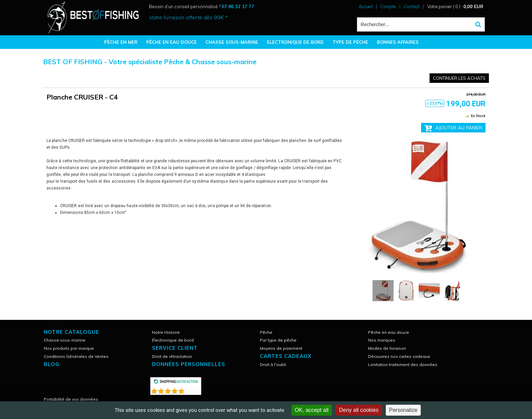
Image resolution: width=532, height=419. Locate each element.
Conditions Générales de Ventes (76, 356)
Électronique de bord (173, 340)
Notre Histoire (166, 332)
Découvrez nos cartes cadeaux (399, 356)
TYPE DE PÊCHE (350, 42)
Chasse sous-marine (65, 340)
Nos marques (382, 340)
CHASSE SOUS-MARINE (232, 42)
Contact (412, 6)
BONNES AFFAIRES (398, 42)
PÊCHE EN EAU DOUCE (172, 42)
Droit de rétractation (172, 356)
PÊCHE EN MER (121, 42)
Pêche (266, 332)
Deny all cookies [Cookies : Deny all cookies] (359, 410)
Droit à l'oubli (273, 365)
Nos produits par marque (69, 348)
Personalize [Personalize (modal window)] (403, 410)
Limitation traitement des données (403, 365)
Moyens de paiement (281, 348)
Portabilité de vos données (71, 399)
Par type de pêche (278, 340)
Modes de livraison (387, 348)
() (193, 390)
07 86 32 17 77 (238, 6)
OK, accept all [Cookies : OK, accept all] (312, 410)
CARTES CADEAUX (286, 356)
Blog (52, 364)
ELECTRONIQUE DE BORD (295, 42)
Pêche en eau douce (389, 332)
